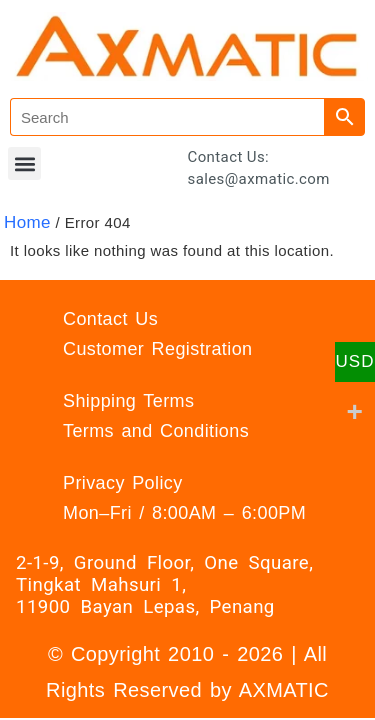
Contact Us (110, 319)
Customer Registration (157, 349)
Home (27, 222)
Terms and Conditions (156, 431)
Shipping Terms (128, 401)
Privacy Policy (123, 483)
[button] (24, 163)
